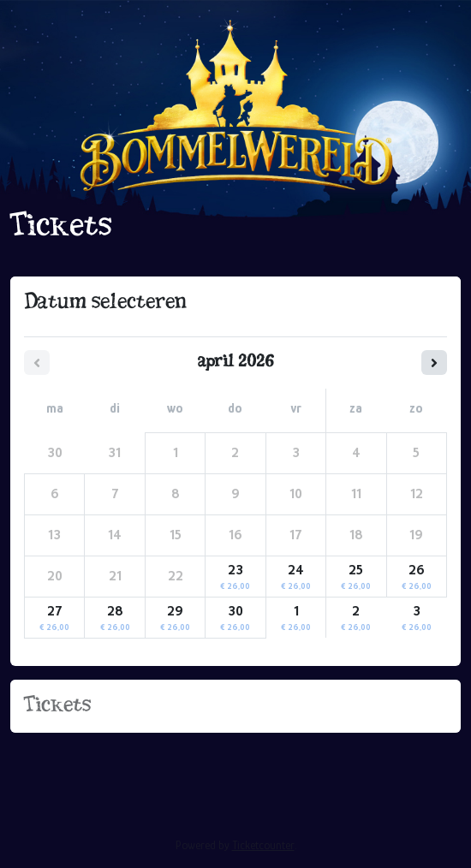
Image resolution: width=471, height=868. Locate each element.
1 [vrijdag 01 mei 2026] (296, 618)
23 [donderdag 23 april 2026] (235, 577)
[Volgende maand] (434, 363)
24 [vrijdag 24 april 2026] (296, 577)
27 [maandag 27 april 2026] (54, 618)
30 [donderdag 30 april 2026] (235, 618)
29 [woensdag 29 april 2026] (175, 618)
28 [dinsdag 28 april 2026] (115, 618)
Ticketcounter (263, 845)
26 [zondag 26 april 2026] (417, 577)
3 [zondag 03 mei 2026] (417, 618)
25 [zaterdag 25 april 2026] (356, 577)
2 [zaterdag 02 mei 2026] (356, 618)
